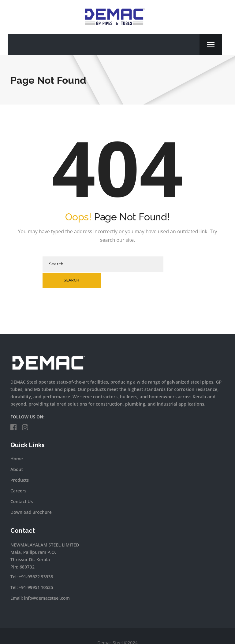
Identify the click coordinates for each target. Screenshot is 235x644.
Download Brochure (31, 496)
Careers (18, 475)
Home (17, 442)
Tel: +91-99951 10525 (32, 571)
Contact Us (22, 485)
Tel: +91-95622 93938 (32, 560)
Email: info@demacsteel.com (40, 582)
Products (20, 464)
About (17, 453)
